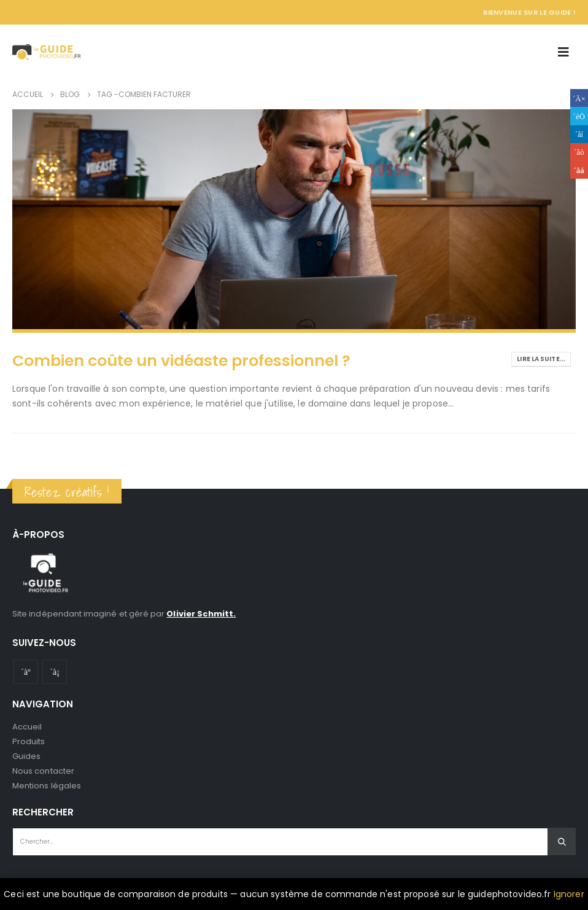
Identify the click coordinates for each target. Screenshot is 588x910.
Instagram (55, 672)
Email (579, 170)
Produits (29, 741)
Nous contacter (43, 771)
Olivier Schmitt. (201, 614)
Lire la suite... (541, 359)
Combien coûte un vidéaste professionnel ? (181, 361)
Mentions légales (47, 786)
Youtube (26, 672)
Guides (26, 756)
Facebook (579, 98)
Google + (579, 152)
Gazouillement (579, 116)
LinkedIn (579, 134)
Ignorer (569, 894)
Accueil (27, 727)
